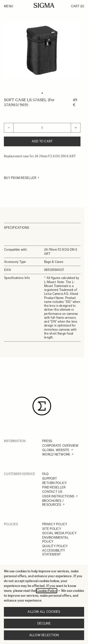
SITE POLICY (52, 529)
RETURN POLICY (54, 483)
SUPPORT (50, 479)
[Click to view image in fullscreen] (42, 50)
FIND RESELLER (54, 487)
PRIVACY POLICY (55, 524)
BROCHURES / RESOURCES (53, 503)
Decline (44, 623)
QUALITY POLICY (55, 546)
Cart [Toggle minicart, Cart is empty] (78, 6)
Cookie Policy (47, 591)
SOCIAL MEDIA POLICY (59, 533)
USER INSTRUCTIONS (58, 496)
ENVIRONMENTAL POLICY (55, 540)
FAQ (45, 474)
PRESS (47, 441)
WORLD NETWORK (56, 454)
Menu (8, 6)
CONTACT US (52, 492)
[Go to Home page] (44, 5)
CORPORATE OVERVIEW (60, 446)
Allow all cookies (44, 612)
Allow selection (44, 635)
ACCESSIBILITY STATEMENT (54, 552)
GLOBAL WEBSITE (56, 450)
